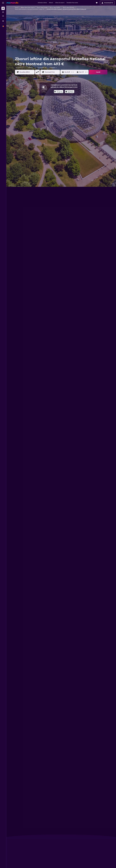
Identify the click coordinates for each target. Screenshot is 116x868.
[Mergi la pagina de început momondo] (12, 3)
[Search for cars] (3, 16)
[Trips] (3, 21)
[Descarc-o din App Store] (70, 92)
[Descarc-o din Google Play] (59, 92)
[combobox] (20, 68)
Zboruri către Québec (55, 8)
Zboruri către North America (28, 8)
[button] (3, 3)
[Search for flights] (3, 8)
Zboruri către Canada (42, 8)
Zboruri (17, 8)
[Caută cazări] (3, 12)
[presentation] (70, 92)
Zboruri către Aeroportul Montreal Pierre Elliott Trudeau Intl (30, 9)
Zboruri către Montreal (68, 8)
